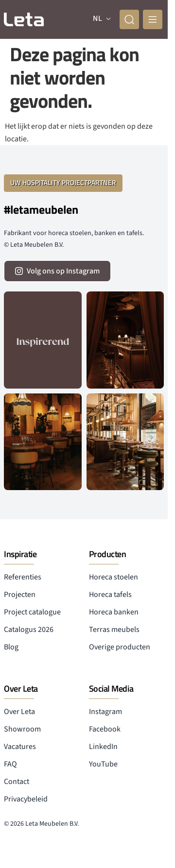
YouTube (103, 764)
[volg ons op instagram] (57, 271)
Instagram (105, 712)
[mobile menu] (153, 19)
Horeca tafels (110, 595)
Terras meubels (114, 630)
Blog (11, 647)
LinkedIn (103, 747)
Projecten (20, 595)
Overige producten (120, 647)
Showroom (22, 729)
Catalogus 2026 (29, 630)
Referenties (23, 577)
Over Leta (19, 712)
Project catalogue (32, 612)
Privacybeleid (26, 799)
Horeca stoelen (114, 577)
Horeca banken (114, 612)
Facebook (105, 729)
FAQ (10, 764)
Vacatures (20, 747)
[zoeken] (129, 19)
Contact (17, 782)
